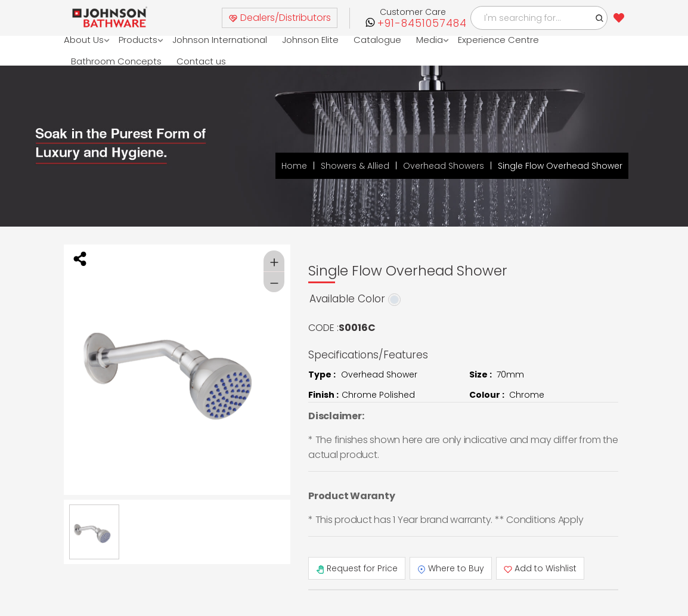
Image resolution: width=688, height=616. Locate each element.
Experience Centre (498, 40)
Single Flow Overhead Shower (560, 166)
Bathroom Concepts (116, 61)
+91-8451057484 (422, 24)
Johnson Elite (310, 40)
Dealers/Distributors (280, 18)
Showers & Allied (355, 166)
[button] (600, 18)
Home (294, 166)
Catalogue (377, 40)
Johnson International (220, 40)
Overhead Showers (444, 166)
